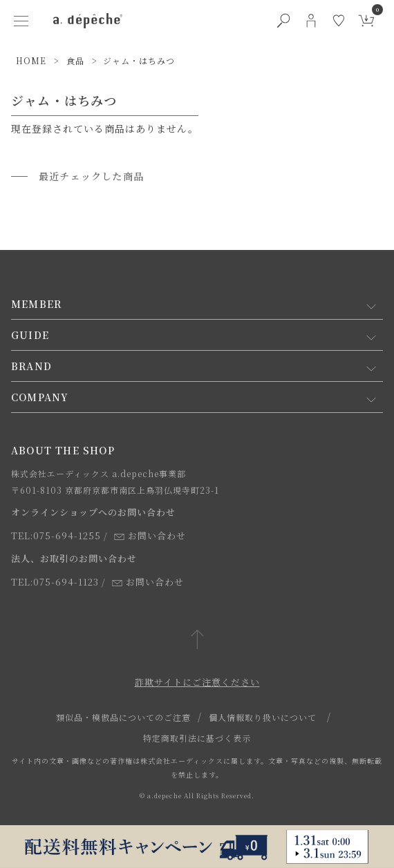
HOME (31, 60)
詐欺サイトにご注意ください (197, 682)
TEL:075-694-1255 (56, 536)
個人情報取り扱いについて (263, 717)
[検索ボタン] (283, 21)
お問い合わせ (150, 536)
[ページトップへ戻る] (197, 640)
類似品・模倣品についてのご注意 (123, 717)
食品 (75, 60)
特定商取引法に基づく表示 (197, 738)
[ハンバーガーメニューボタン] (21, 21)
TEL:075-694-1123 (55, 582)
